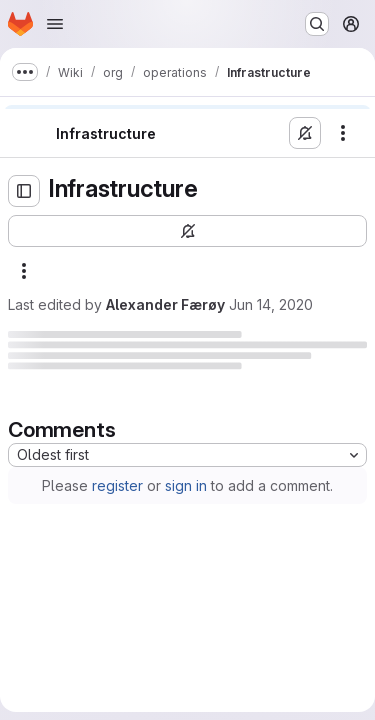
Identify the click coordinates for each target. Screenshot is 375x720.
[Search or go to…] (317, 24)
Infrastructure (106, 133)
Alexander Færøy (165, 304)
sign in (186, 485)
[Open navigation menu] (55, 24)
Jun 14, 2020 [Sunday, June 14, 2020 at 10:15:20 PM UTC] (271, 304)
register (117, 485)
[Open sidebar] (24, 191)
